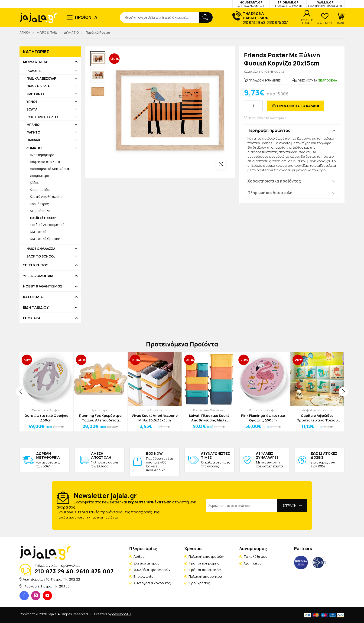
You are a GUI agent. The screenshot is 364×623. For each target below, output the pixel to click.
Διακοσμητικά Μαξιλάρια (49, 169)
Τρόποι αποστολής (205, 570)
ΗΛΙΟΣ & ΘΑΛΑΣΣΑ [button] (41, 249)
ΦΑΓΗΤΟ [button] (33, 132)
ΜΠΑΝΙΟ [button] (33, 125)
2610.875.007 (277, 23)
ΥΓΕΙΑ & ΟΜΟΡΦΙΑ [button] (38, 276)
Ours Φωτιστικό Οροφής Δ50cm (46, 418)
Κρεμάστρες (39, 204)
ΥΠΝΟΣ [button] (32, 102)
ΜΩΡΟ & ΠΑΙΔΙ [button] (35, 62)
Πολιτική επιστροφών (206, 556)
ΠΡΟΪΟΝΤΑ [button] (86, 17)
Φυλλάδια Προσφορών (152, 570)
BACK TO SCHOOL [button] (41, 256)
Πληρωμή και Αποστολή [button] (270, 193)
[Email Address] (242, 506)
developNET (122, 614)
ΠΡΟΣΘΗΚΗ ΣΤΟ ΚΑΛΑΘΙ (298, 106)
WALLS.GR (325, 4)
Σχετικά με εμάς (146, 563)
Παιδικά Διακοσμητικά (47, 225)
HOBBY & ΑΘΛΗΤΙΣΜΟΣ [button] (43, 286)
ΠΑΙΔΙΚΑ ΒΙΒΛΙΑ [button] (38, 86)
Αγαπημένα (253, 563)
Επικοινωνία (143, 576)
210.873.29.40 (254, 23)
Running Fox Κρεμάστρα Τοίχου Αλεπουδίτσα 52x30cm (100, 418)
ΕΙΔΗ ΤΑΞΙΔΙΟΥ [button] (36, 307)
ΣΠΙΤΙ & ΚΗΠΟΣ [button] (36, 265)
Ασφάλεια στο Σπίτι (45, 162)
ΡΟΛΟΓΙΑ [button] (34, 71)
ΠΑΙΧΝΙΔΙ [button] (33, 140)
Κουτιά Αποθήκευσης (46, 197)
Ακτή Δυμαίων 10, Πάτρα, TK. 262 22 (51, 579)
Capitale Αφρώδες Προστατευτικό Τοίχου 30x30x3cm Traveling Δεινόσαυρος (317, 418)
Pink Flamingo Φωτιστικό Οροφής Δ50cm (263, 418)
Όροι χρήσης (199, 583)
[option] (98, 59)
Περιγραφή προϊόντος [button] (269, 130)
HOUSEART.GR (251, 4)
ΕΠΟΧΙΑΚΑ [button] (32, 318)
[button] (341, 19)
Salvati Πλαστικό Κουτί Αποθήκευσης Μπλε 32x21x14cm (209, 418)
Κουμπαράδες (41, 190)
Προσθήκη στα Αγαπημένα (265, 118)
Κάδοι (34, 183)
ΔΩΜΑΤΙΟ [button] (34, 148)
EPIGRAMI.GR (288, 4)
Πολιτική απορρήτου (205, 576)
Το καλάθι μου (255, 556)
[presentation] (21, 392)
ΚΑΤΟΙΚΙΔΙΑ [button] (33, 297)
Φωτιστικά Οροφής (45, 239)
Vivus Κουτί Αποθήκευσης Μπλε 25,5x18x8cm (155, 418)
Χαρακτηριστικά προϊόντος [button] (274, 181)
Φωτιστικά (38, 232)
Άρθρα (139, 556)
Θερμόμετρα (40, 176)
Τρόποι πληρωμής (204, 563)
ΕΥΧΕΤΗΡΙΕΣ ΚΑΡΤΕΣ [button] (43, 117)
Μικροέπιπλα (40, 211)
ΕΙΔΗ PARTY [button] (36, 94)
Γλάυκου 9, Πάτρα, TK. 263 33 (46, 586)
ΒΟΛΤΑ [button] (32, 109)
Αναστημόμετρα (42, 155)
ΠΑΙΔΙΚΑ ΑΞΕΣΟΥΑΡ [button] (41, 78)
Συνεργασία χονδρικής (152, 583)
